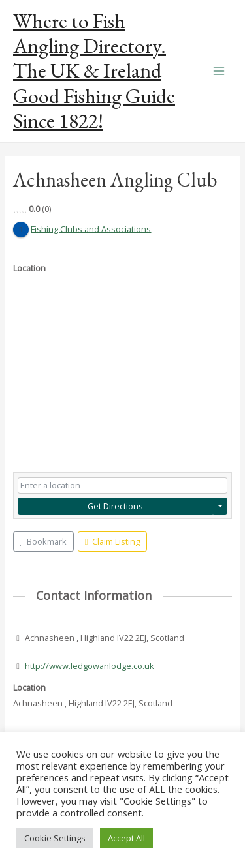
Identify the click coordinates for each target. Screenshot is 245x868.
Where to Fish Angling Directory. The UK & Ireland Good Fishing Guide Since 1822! (94, 71)
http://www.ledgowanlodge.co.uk (90, 666)
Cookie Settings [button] (55, 838)
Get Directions (115, 506)
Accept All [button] (126, 838)
